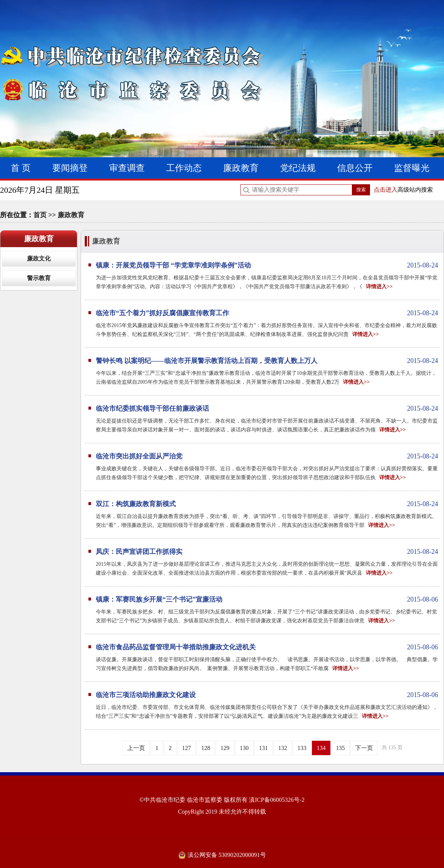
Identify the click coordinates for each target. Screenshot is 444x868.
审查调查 (127, 168)
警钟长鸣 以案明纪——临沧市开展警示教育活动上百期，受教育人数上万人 (267, 361)
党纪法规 (298, 168)
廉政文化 (39, 258)
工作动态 (184, 168)
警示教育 (39, 278)
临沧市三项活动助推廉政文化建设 (267, 695)
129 (225, 748)
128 (206, 748)
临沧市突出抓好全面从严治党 (267, 456)
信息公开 (355, 168)
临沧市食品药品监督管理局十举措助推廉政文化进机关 (267, 647)
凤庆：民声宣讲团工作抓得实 (267, 552)
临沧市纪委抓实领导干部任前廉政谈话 (267, 408)
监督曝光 (412, 168)
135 (340, 748)
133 (302, 748)
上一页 (136, 748)
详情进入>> (379, 287)
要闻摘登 (70, 168)
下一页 (364, 748)
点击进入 (386, 190)
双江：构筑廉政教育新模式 (267, 504)
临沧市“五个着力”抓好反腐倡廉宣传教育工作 (267, 313)
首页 (40, 215)
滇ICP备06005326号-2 (277, 800)
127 (186, 748)
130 (244, 748)
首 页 (21, 168)
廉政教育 (241, 168)
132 (283, 748)
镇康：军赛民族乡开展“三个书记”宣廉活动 (267, 599)
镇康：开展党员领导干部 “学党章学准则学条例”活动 (267, 265)
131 (263, 748)
